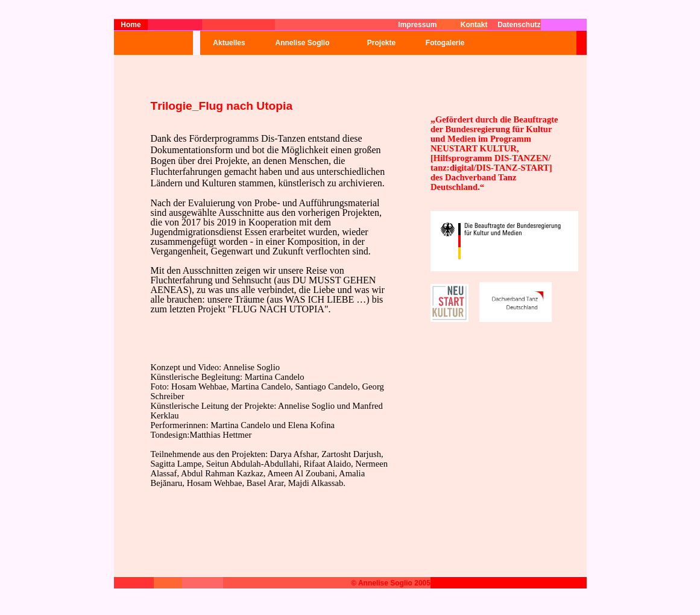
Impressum (417, 25)
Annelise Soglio (302, 43)
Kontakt (474, 25)
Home (131, 25)
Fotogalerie (441, 43)
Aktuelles (229, 43)
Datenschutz (519, 25)
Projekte (381, 43)
